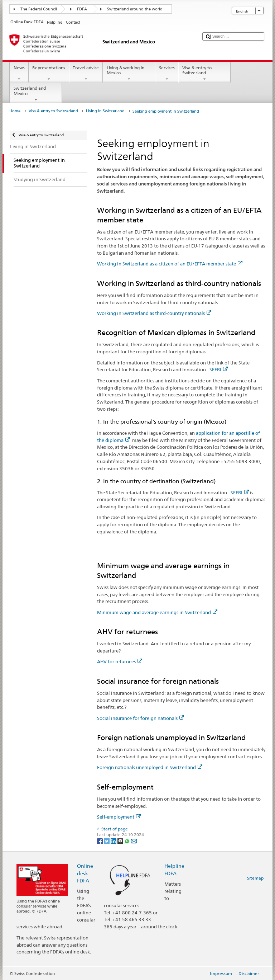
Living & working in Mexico (129, 74)
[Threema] (121, 841)
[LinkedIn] (114, 841)
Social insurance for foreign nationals (141, 718)
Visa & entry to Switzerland (204, 74)
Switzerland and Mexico (36, 94)
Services (167, 74)
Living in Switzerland (105, 111)
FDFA (82, 9)
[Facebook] (100, 841)
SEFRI (219, 369)
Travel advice (86, 74)
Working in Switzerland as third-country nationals (154, 313)
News (19, 74)
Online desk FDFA (85, 873)
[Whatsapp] (128, 841)
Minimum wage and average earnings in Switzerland (157, 612)
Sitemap (255, 878)
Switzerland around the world (135, 9)
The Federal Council (39, 9)
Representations (49, 74)
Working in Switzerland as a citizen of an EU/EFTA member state (170, 264)
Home (15, 111)
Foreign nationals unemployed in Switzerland (150, 767)
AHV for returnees (120, 661)
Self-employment (119, 817)
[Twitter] (107, 841)
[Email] (134, 841)
